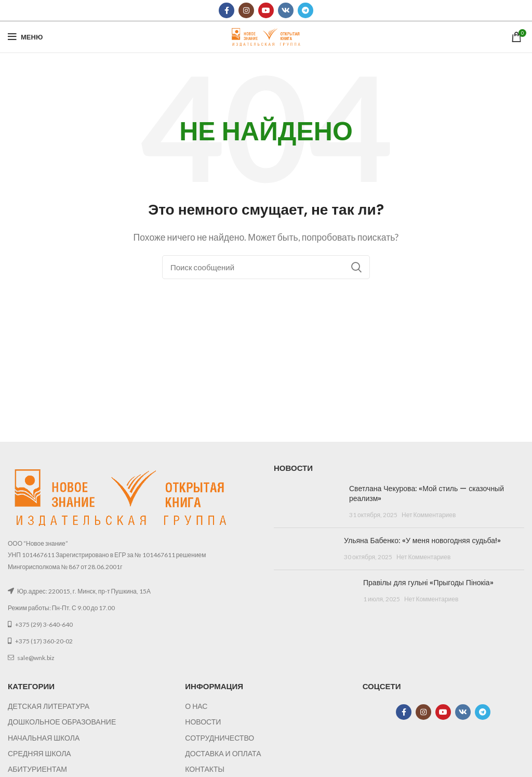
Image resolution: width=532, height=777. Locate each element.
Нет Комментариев (429, 515)
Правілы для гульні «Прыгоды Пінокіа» (428, 583)
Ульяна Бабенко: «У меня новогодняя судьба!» (422, 541)
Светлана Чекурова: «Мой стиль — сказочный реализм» (427, 494)
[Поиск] (266, 267)
